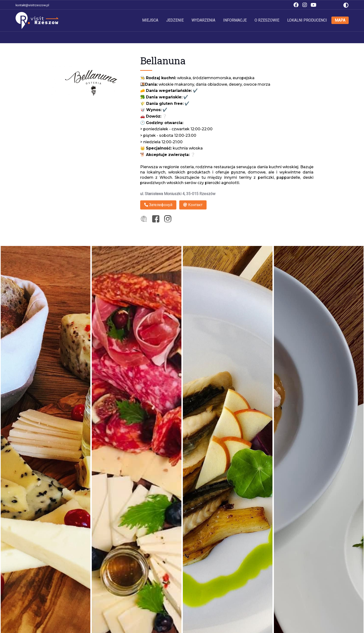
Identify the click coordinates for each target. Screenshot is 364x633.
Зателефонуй (158, 205)
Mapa (340, 20)
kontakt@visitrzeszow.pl (32, 5)
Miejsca (150, 20)
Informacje (235, 20)
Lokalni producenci (307, 20)
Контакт (193, 205)
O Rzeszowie (267, 20)
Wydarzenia (203, 20)
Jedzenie (175, 20)
